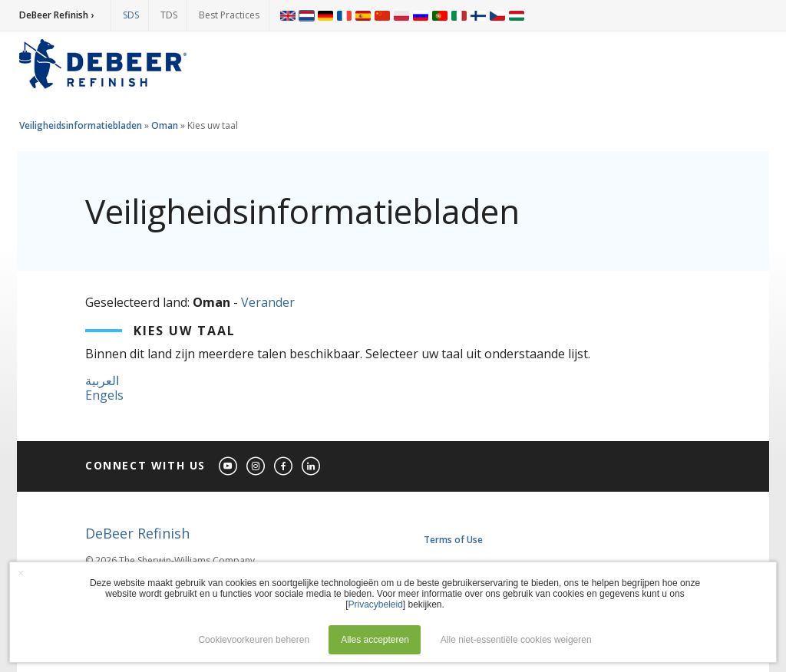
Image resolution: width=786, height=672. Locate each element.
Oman (165, 125)
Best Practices (229, 15)
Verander (268, 302)
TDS (169, 15)
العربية (102, 380)
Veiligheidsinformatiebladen (81, 125)
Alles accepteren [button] (375, 640)
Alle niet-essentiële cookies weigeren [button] (516, 640)
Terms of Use (453, 540)
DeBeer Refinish (137, 533)
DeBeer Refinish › (56, 15)
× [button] (21, 573)
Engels (104, 395)
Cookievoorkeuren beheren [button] (254, 640)
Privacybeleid (375, 604)
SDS (131, 15)
